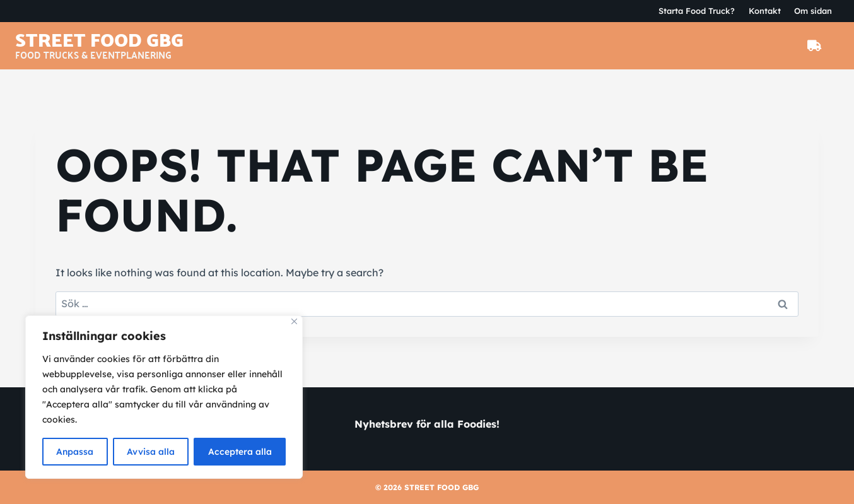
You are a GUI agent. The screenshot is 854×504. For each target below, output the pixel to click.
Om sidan (813, 11)
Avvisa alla (151, 452)
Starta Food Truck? (697, 11)
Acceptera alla (240, 452)
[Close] (294, 322)
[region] (164, 397)
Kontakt (765, 11)
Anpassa (75, 452)
